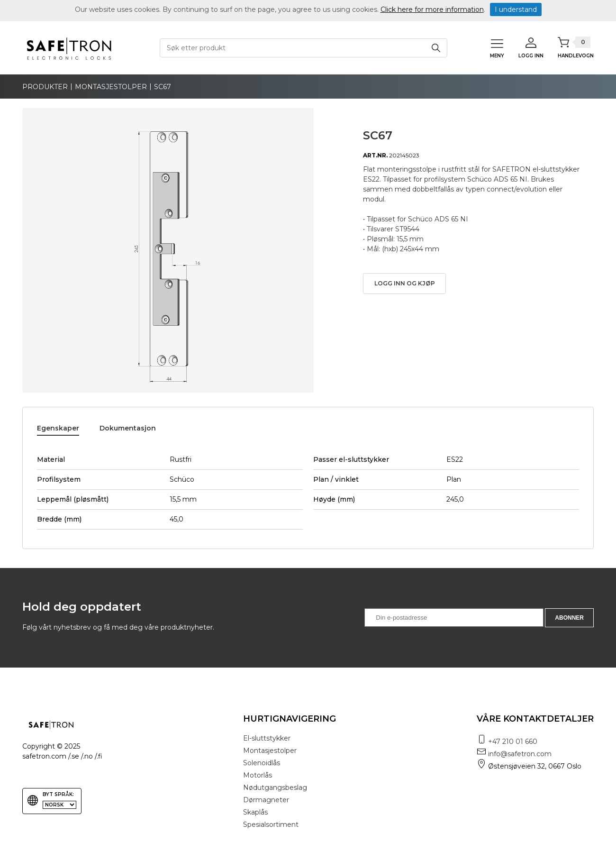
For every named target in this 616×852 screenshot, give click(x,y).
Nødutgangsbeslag (275, 788)
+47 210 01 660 (513, 742)
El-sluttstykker (267, 738)
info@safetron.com (520, 754)
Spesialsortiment (271, 825)
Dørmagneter (266, 800)
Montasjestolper (111, 87)
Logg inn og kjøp (405, 283)
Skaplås (255, 812)
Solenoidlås (262, 763)
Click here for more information (432, 9)
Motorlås (258, 775)
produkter (45, 87)
